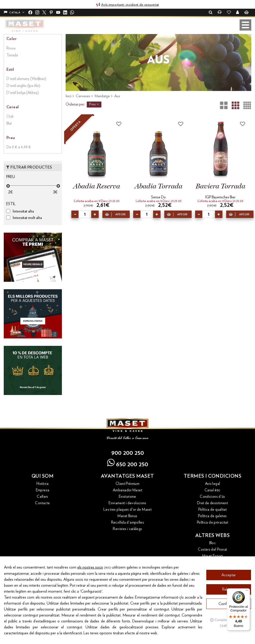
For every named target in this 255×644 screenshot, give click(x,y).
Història (42, 484)
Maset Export (213, 556)
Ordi (10, 117)
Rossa (11, 48)
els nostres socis (90, 581)
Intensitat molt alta (27, 218)
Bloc (213, 543)
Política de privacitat (212, 522)
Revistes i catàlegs (127, 529)
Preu (94, 104)
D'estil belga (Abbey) (23, 93)
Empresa (43, 490)
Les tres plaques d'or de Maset (127, 510)
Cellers (42, 497)
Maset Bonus (127, 516)
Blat (9, 124)
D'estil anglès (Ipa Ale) (23, 86)
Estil (10, 70)
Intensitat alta (23, 211)
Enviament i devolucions (127, 503)
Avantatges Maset (127, 476)
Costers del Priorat (212, 550)
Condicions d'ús (212, 497)
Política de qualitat (213, 510)
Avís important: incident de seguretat (130, 5)
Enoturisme (127, 497)
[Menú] (247, 591)
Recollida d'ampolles (128, 522)
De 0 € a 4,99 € (19, 147)
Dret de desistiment (212, 503)
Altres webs (213, 536)
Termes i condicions (213, 476)
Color (12, 39)
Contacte (42, 503)
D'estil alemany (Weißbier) (26, 79)
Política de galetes (212, 516)
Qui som (43, 476)
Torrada (12, 55)
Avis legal (213, 484)
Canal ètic (212, 490)
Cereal (13, 107)
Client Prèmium (127, 484)
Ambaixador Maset (127, 490)
